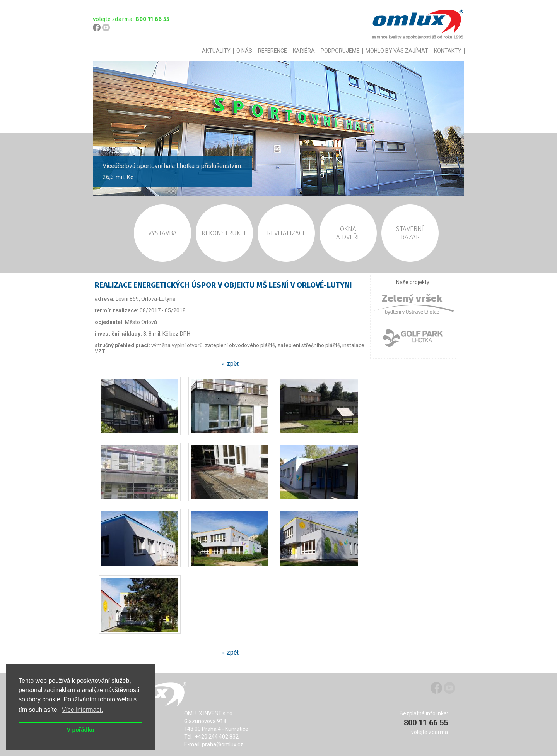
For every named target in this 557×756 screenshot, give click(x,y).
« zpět (230, 364)
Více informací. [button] (83, 710)
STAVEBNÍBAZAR (410, 233)
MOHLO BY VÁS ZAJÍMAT (397, 51)
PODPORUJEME (340, 51)
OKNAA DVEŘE (348, 233)
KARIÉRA (304, 51)
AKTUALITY (216, 51)
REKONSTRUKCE (224, 233)
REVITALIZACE (286, 233)
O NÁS (244, 51)
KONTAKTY (448, 51)
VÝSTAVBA (162, 233)
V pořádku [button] (80, 730)
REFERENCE (273, 51)
